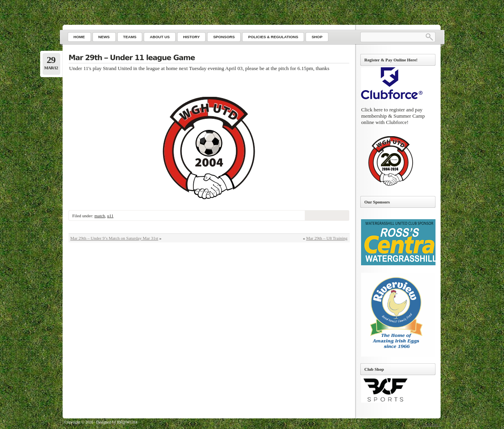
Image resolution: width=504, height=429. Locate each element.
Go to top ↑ (431, 424)
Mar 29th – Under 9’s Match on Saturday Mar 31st (114, 238)
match (100, 216)
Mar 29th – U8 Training (327, 238)
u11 (110, 216)
